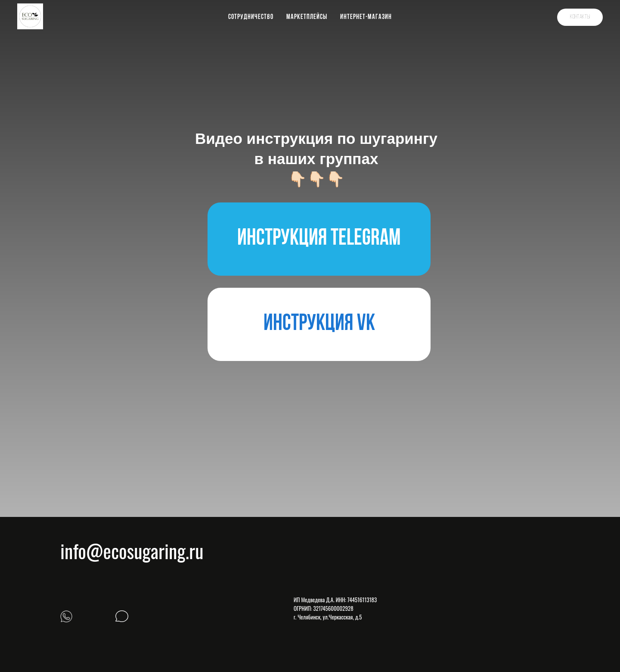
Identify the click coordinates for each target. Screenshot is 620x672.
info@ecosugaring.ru (132, 551)
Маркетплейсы (307, 17)
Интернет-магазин (366, 17)
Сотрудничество (251, 17)
